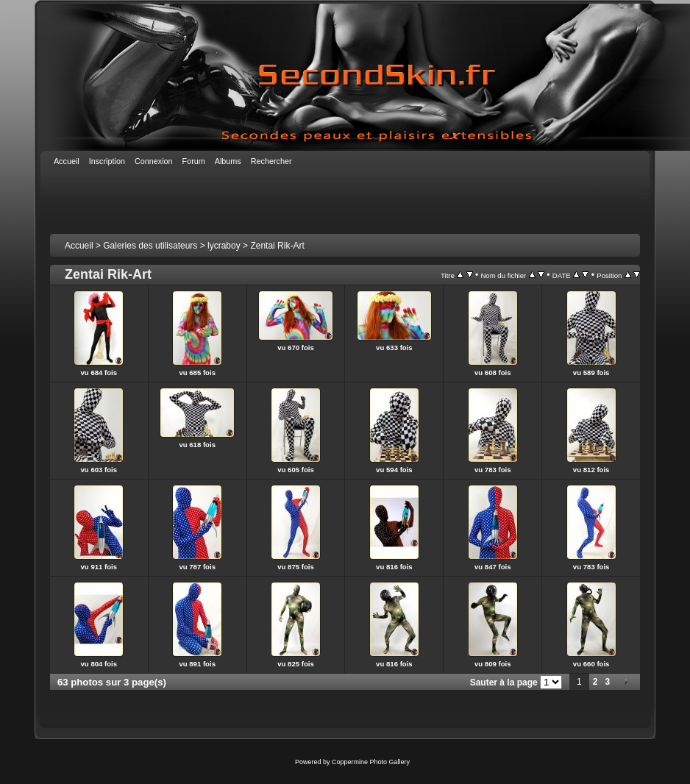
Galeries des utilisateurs (150, 246)
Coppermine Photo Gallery (371, 762)
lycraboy (224, 246)
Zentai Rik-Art (277, 246)
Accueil (79, 246)
